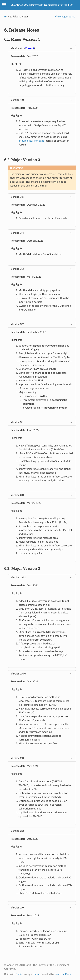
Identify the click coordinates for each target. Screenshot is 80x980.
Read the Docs (63, 974)
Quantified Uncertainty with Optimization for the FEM (42, 5)
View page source (65, 17)
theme (36, 974)
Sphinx (20, 974)
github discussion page (31, 141)
